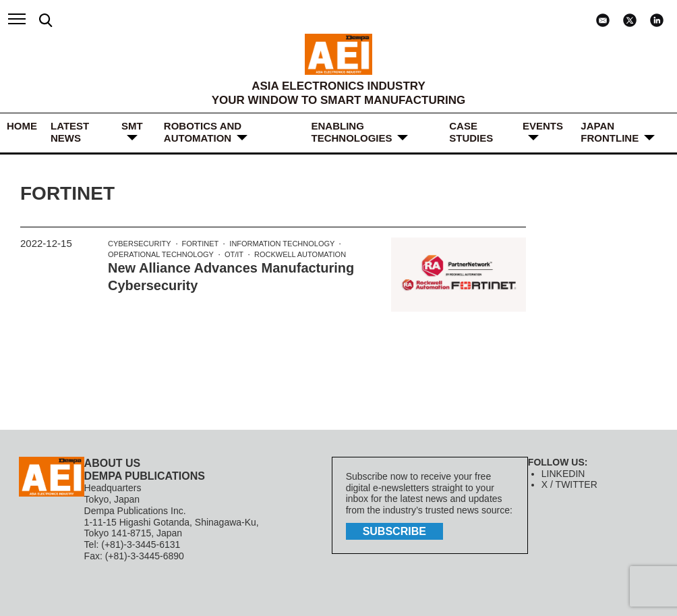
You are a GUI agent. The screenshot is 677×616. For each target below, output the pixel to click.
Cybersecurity (140, 244)
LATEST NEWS (70, 132)
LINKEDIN (563, 474)
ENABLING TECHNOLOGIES (351, 132)
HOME (22, 126)
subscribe (394, 531)
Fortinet (201, 244)
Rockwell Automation (300, 254)
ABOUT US (113, 463)
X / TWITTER (569, 484)
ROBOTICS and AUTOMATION (203, 132)
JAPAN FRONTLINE (610, 132)
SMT (132, 126)
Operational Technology (161, 254)
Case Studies (471, 132)
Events (543, 126)
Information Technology (282, 244)
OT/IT (234, 254)
